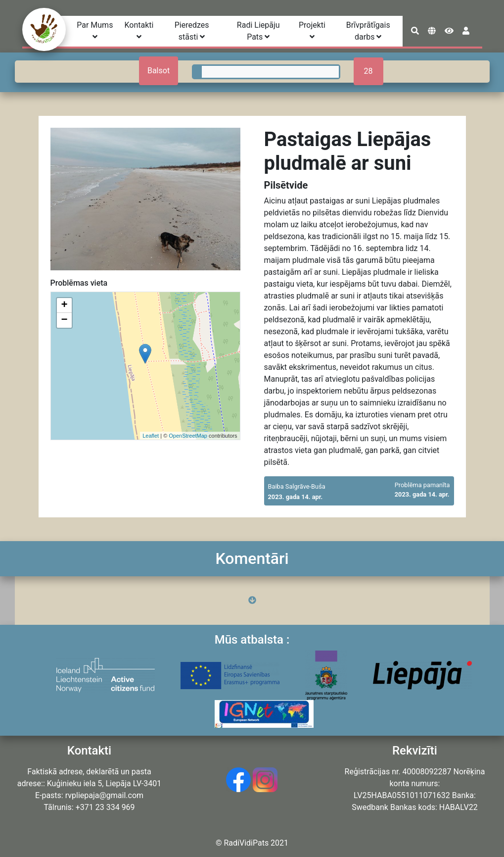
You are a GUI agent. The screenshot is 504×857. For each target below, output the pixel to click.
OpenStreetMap (188, 436)
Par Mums (95, 30)
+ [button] (64, 305)
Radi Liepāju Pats (258, 31)
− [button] (64, 320)
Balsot (159, 71)
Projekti (312, 30)
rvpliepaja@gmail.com (104, 795)
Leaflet (151, 436)
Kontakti (139, 30)
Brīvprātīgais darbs (368, 31)
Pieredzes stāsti (192, 31)
